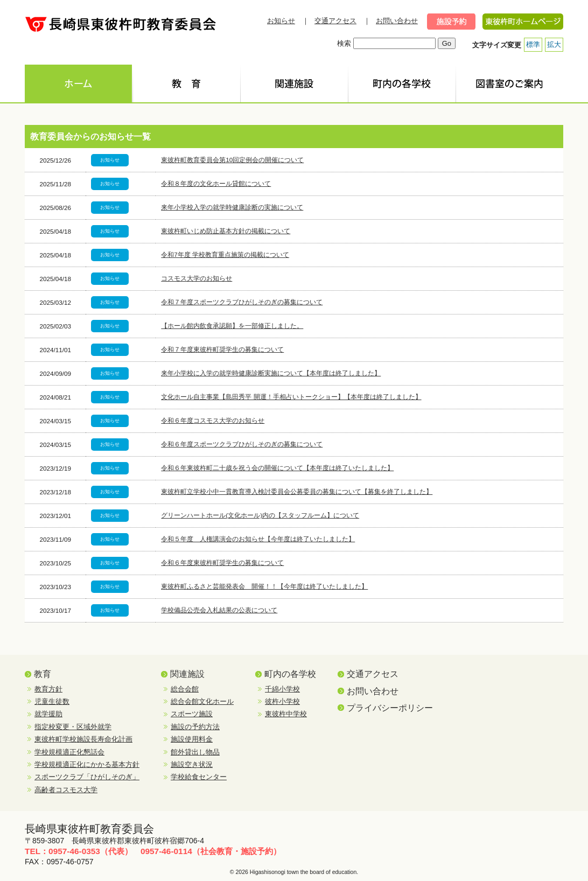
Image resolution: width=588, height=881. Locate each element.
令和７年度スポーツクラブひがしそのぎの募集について (242, 302)
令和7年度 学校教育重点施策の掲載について (225, 254)
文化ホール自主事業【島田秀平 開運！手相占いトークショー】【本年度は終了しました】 (291, 397)
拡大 (554, 44)
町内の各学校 (290, 674)
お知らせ (281, 21)
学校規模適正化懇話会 (69, 752)
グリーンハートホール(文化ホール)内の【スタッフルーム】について (260, 515)
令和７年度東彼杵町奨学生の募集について (222, 349)
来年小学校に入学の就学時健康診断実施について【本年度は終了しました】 (271, 373)
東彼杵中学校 (286, 714)
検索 (344, 43)
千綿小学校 (282, 689)
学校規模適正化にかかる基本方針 (87, 764)
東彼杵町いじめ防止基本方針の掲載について (226, 231)
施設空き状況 (192, 764)
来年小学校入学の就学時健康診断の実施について (232, 207)
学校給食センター (199, 777)
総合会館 (185, 689)
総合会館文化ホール (202, 701)
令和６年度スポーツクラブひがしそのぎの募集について (242, 444)
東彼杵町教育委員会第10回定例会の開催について (232, 160)
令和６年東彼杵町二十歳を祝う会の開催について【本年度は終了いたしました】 (277, 468)
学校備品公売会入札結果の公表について (219, 610)
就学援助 (48, 714)
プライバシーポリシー (390, 708)
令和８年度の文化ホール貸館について (216, 183)
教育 (43, 674)
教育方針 (48, 689)
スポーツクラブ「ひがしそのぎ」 (87, 777)
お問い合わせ (397, 21)
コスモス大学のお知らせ (197, 278)
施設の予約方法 (195, 727)
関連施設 (187, 674)
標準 (533, 44)
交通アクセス (335, 21)
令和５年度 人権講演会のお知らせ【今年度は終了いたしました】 (258, 539)
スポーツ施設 (192, 714)
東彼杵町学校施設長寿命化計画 (83, 739)
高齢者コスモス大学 (66, 790)
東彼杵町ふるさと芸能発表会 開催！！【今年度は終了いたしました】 (264, 586)
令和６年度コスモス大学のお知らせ (213, 420)
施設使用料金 (192, 739)
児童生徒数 (52, 701)
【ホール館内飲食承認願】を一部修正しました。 (232, 326)
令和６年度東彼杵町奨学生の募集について (222, 562)
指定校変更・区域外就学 (73, 727)
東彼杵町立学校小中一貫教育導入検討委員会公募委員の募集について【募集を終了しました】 (297, 491)
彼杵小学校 (282, 701)
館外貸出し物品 (195, 752)
